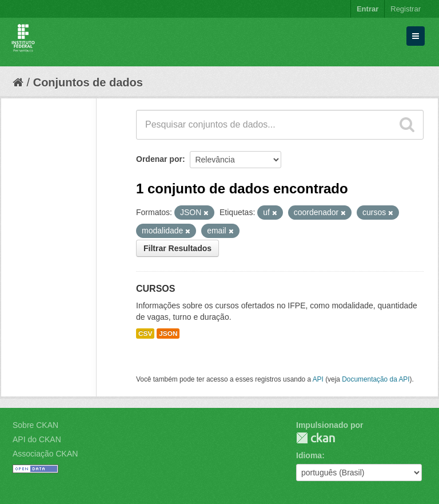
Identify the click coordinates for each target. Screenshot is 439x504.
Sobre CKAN (35, 425)
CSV (145, 334)
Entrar (368, 9)
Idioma (309, 455)
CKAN (316, 438)
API (318, 379)
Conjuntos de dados (88, 82)
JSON (168, 334)
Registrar (406, 9)
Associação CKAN (45, 454)
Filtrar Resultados (177, 248)
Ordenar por (159, 159)
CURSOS (155, 289)
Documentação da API (376, 379)
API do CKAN (37, 439)
